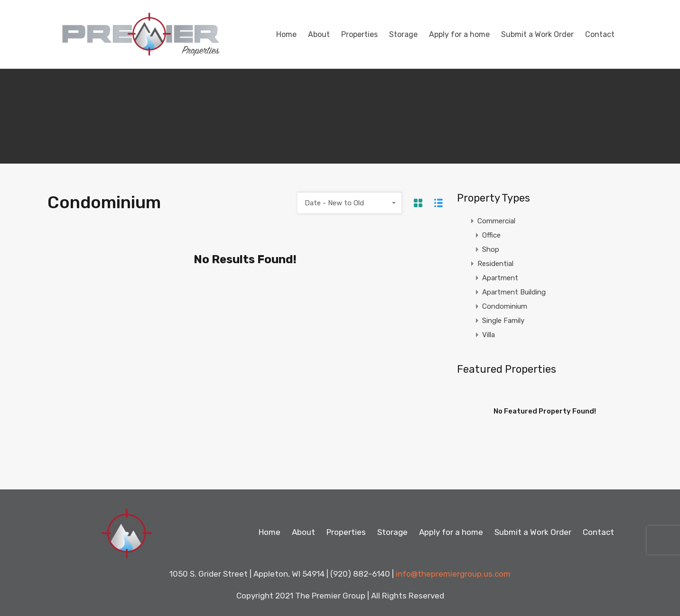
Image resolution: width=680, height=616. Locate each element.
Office (491, 235)
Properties (359, 34)
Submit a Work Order (537, 34)
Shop (491, 249)
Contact (600, 34)
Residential (495, 264)
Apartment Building (514, 292)
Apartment (500, 278)
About (319, 34)
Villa (489, 335)
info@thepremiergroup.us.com (453, 574)
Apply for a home (459, 34)
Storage (403, 34)
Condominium (505, 306)
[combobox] (350, 203)
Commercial (496, 221)
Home (286, 34)
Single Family (503, 321)
